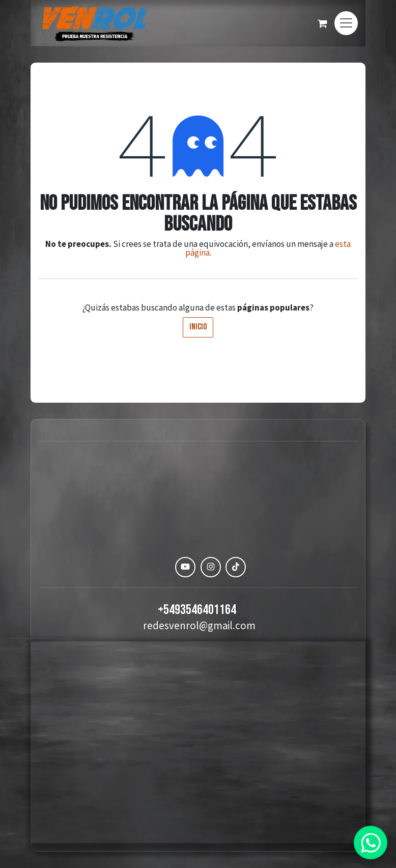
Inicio (198, 327)
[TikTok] (236, 567)
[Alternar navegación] (346, 23)
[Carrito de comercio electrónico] (322, 23)
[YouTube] (185, 567)
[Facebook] (160, 567)
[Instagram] (211, 567)
